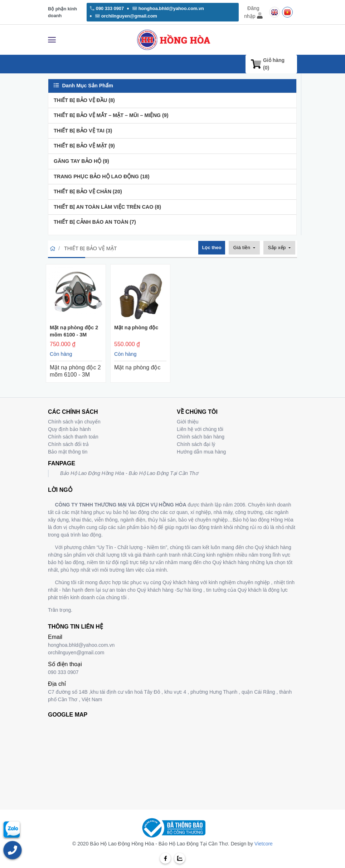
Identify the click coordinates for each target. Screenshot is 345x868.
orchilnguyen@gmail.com (126, 16)
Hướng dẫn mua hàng (201, 452)
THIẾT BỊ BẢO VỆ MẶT (84, 146)
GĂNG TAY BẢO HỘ (81, 161)
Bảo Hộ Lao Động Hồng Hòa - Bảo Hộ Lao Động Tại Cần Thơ (129, 473)
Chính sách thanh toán (73, 437)
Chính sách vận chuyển (74, 422)
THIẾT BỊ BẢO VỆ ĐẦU (84, 100)
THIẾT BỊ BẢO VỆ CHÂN (88, 191)
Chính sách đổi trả (68, 444)
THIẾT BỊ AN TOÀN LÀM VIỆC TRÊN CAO (107, 207)
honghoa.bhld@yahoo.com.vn (168, 8)
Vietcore (264, 844)
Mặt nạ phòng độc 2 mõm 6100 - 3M (74, 331)
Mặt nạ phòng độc (136, 328)
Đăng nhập (253, 12)
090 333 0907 (107, 8)
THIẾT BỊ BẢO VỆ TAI (83, 131)
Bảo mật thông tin (68, 452)
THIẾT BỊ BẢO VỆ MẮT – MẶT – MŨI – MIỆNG (111, 115)
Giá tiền (243, 248)
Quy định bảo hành (69, 429)
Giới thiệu (188, 422)
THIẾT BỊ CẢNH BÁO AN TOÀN (95, 222)
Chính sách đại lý (196, 444)
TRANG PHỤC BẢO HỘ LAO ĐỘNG (101, 176)
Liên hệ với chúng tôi (200, 429)
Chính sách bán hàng (201, 437)
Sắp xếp (278, 248)
